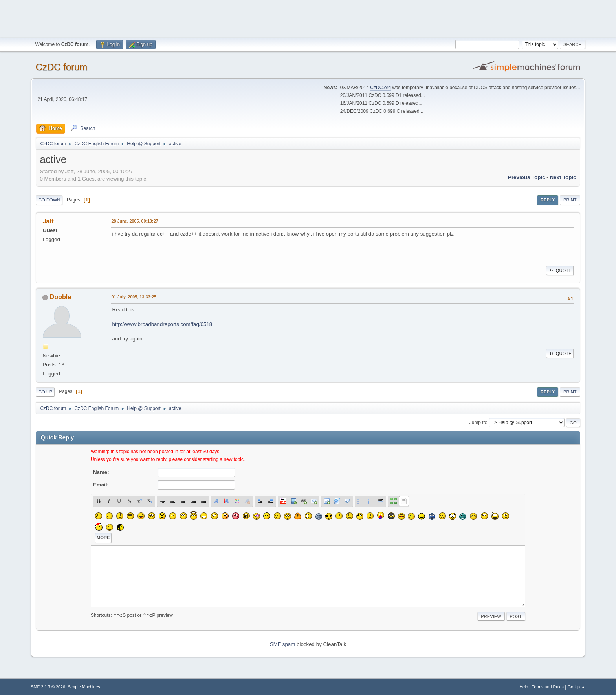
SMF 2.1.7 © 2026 (48, 687)
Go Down (49, 200)
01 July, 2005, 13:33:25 (134, 297)
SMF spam (282, 644)
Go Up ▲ (577, 687)
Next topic (563, 177)
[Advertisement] (308, 18)
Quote (560, 271)
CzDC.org (380, 88)
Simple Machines (84, 687)
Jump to (478, 422)
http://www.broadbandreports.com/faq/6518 (162, 324)
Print (570, 200)
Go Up (45, 392)
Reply (548, 200)
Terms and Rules (548, 687)
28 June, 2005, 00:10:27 (135, 221)
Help (524, 687)
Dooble (60, 297)
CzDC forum (61, 67)
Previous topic (527, 177)
